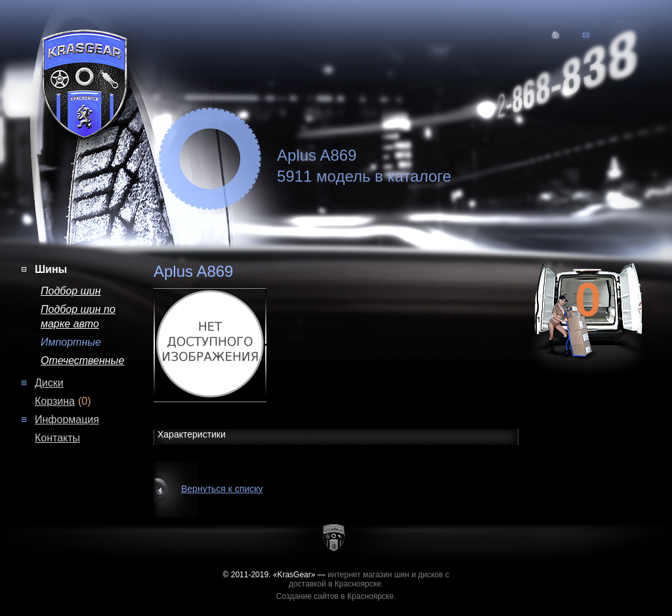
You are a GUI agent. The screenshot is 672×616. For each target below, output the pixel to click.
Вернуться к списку (222, 489)
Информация (67, 420)
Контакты (57, 438)
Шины (51, 269)
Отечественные (82, 360)
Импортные (71, 342)
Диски (49, 383)
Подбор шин (71, 291)
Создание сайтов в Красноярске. (336, 596)
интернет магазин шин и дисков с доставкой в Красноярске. (369, 579)
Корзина (55, 401)
